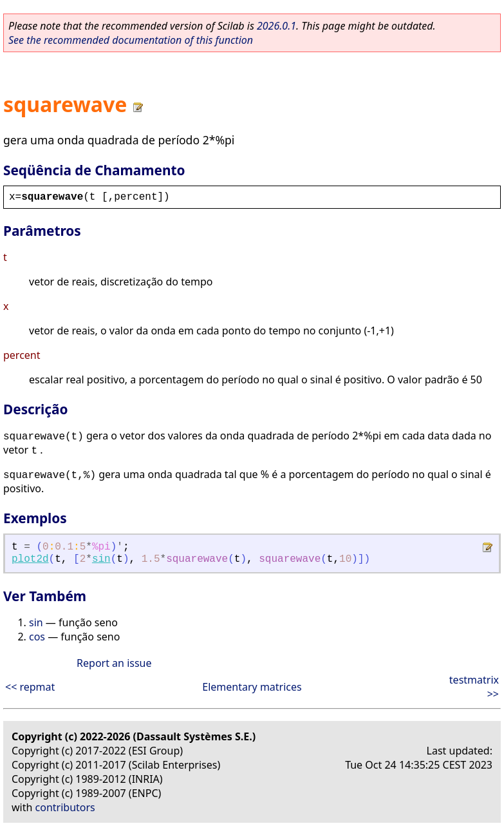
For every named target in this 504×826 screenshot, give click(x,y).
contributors (65, 807)
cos (37, 637)
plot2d (30, 559)
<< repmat (30, 687)
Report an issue (114, 663)
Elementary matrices (252, 687)
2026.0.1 (276, 26)
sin (101, 559)
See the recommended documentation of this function (131, 40)
